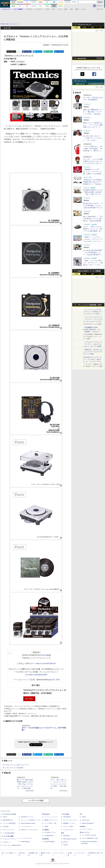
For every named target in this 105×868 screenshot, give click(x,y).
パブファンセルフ (87, 829)
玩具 (66, 9)
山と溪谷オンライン (50, 832)
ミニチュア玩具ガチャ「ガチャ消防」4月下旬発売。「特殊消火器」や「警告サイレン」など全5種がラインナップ (93, 151)
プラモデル (29, 9)
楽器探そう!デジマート (51, 820)
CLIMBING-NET (49, 836)
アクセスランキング (84, 24)
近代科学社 (46, 839)
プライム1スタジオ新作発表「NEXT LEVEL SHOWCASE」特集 (90, 305)
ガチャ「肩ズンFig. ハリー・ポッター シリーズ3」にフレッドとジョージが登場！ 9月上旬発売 (59, 784)
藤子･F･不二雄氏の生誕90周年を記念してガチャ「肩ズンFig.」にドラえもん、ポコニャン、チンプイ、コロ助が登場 (25, 784)
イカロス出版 (65, 814)
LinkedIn (60, 52)
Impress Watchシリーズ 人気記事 (89, 271)
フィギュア (38, 9)
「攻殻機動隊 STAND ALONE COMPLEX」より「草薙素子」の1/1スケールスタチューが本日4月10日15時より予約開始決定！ (93, 332)
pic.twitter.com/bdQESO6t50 (36, 675)
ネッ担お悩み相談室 (8, 833)
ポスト (13, 52)
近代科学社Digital (49, 842)
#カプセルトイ (53, 672)
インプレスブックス (27, 838)
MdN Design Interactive (70, 839)
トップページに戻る (36, 801)
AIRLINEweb (67, 817)
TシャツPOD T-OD (50, 823)
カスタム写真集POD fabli (90, 838)
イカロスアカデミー (69, 830)
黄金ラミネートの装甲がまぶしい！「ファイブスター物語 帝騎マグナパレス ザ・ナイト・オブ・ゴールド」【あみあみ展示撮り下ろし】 (93, 127)
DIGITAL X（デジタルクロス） (30, 830)
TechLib (65, 845)
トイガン (47, 9)
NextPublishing (25, 842)
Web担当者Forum (8, 820)
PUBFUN (82, 827)
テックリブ (64, 842)
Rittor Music (46, 814)
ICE (81, 814)
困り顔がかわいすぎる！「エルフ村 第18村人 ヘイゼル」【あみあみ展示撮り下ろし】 (93, 205)
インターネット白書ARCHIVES (12, 845)
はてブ (39, 52)
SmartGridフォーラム (27, 817)
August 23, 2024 (54, 680)
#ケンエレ (43, 672)
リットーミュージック (51, 817)
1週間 (92, 27)
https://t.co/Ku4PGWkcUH (46, 663)
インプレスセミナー (27, 827)
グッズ (59, 9)
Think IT (5, 817)
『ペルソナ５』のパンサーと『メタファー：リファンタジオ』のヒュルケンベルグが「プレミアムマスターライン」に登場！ (93, 321)
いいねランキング (96, 84)
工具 (71, 9)
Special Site (82, 58)
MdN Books (67, 836)
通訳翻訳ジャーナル (69, 823)
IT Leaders (6, 827)
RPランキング (80, 84)
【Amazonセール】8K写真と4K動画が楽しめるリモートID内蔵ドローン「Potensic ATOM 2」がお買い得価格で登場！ (93, 184)
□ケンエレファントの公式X (13, 768)
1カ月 (100, 27)
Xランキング (82, 81)
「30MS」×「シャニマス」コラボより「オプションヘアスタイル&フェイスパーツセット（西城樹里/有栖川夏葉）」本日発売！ (93, 241)
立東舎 (46, 827)
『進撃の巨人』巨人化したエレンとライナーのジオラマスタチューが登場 (93, 352)
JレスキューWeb (68, 827)
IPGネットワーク (85, 832)
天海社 (84, 817)
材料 (77, 9)
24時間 (84, 27)
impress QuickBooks (88, 823)
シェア (28, 52)
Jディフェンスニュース (70, 820)
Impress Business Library (28, 823)
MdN (62, 833)
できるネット (7, 842)
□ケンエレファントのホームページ (16, 765)
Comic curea (86, 820)
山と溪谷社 (46, 830)
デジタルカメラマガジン (10, 839)
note (50, 52)
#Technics (43, 655)
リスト (19, 52)
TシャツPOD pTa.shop (89, 835)
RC (54, 9)
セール (83, 9)
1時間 (76, 27)
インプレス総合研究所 (9, 823)
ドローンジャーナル (8, 830)
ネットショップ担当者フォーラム (31, 820)
